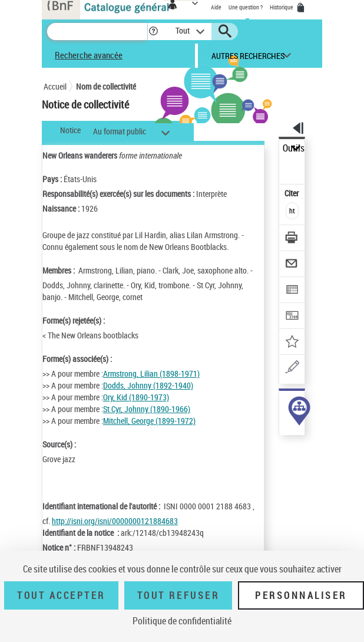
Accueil (55, 86)
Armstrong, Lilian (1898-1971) (151, 373)
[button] (153, 32)
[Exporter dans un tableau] (292, 291)
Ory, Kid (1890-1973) (136, 397)
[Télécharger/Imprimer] (292, 239)
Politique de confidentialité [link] (182, 621)
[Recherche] (97, 32)
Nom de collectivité (106, 86)
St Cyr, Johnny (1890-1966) (147, 409)
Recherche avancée (89, 55)
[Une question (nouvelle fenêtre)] (292, 369)
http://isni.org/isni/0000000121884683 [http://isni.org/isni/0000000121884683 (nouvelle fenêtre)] (115, 521)
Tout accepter (61, 595)
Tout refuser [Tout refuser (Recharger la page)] (178, 595)
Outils (294, 148)
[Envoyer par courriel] (292, 265)
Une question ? (246, 7)
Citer (292, 193)
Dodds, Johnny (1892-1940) (148, 385)
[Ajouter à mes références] (292, 343)
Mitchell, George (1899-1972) (149, 421)
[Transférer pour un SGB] (292, 317)
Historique (282, 7)
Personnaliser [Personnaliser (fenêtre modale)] (301, 595)
